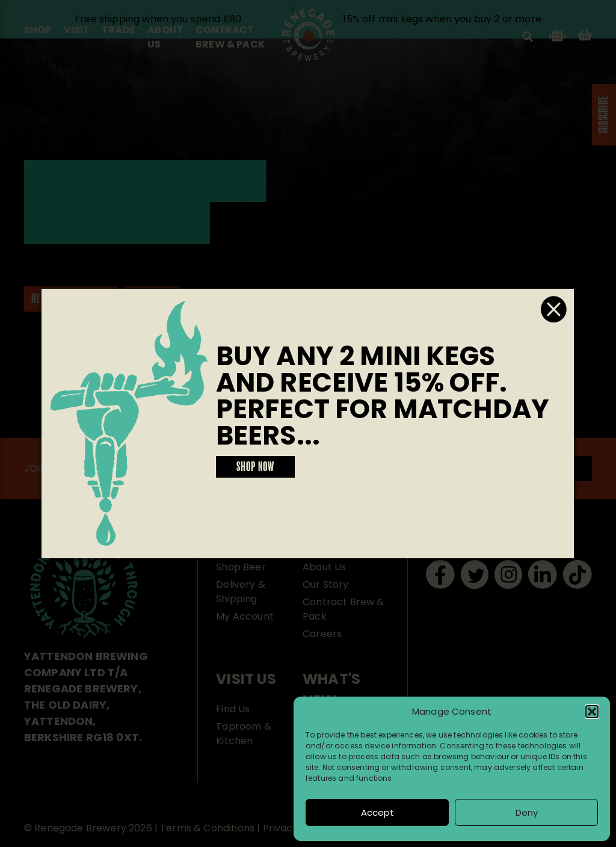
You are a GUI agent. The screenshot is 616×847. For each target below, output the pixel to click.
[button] (592, 712)
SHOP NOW (255, 467)
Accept (377, 812)
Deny (527, 812)
